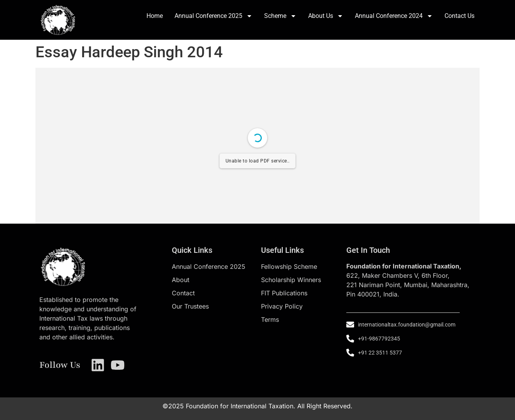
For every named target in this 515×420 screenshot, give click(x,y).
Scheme (280, 16)
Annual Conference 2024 (394, 16)
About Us (326, 16)
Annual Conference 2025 (213, 16)
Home (155, 16)
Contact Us (459, 16)
